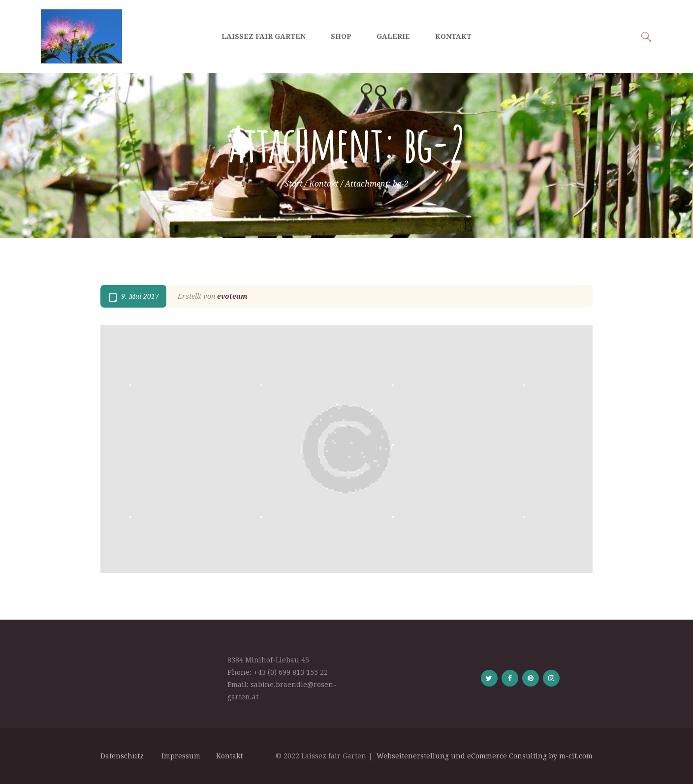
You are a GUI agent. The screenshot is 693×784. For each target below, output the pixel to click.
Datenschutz (124, 756)
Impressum (182, 756)
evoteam (232, 296)
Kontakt (324, 184)
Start (294, 184)
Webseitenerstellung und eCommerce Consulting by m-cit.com (485, 756)
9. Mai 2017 (140, 296)
